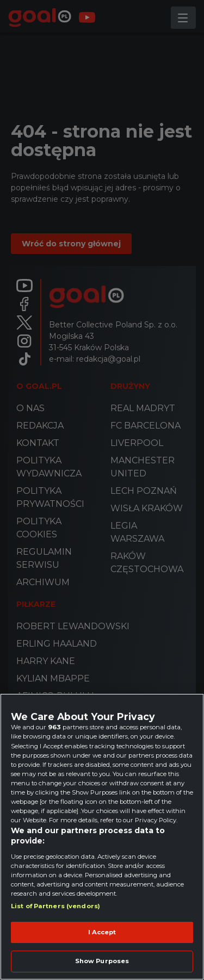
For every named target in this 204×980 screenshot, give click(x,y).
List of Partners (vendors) (55, 906)
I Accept (102, 932)
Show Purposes (102, 961)
